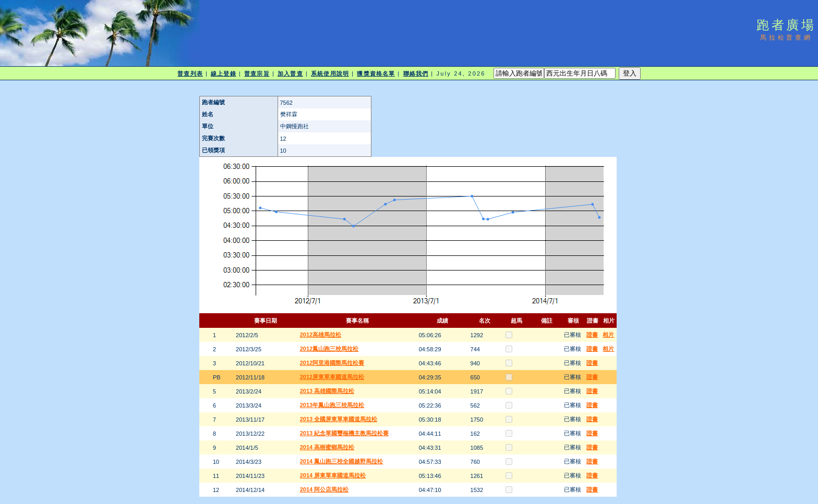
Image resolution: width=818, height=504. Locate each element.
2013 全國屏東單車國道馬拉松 (339, 419)
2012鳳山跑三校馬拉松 (329, 349)
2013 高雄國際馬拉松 (327, 391)
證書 (592, 335)
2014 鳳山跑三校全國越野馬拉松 (342, 461)
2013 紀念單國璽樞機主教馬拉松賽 (345, 433)
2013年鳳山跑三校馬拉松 (332, 405)
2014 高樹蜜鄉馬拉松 (327, 447)
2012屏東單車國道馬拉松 (332, 377)
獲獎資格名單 (376, 73)
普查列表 (190, 73)
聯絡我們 (416, 73)
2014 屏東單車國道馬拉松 (333, 475)
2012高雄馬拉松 (321, 335)
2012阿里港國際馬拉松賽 (332, 363)
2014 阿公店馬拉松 (324, 489)
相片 (608, 335)
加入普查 (290, 73)
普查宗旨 (257, 73)
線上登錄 (223, 73)
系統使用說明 (330, 73)
